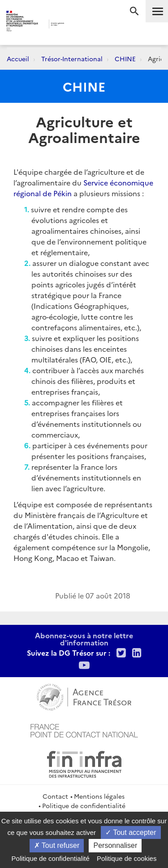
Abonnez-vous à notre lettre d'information (84, 639)
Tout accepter (131, 832)
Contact (55, 796)
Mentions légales (99, 796)
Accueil (18, 59)
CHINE (125, 59)
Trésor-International (72, 59)
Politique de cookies (127, 858)
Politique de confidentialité (84, 805)
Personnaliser (115, 845)
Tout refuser (57, 845)
